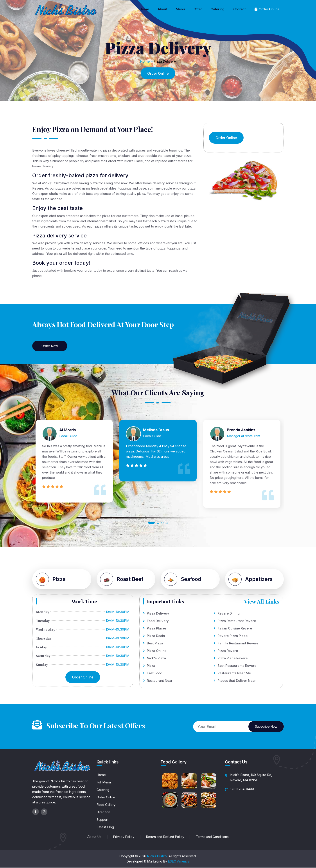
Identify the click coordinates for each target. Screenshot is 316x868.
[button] (151, 523)
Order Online (267, 9)
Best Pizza (153, 644)
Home (144, 9)
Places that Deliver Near (235, 681)
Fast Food (153, 674)
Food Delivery (156, 621)
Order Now (50, 346)
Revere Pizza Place (231, 636)
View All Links (262, 601)
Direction (103, 813)
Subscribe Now (266, 727)
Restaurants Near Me (232, 674)
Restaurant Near (158, 681)
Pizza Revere (226, 651)
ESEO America (179, 862)
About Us (94, 837)
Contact (240, 9)
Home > (146, 61)
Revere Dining (227, 614)
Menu (180, 9)
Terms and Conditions (212, 837)
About (162, 9)
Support (102, 820)
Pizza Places (155, 629)
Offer (198, 9)
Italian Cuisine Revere (233, 629)
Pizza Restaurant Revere (235, 621)
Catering (218, 9)
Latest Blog (105, 827)
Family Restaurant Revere (236, 644)
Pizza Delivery (156, 614)
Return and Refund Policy (165, 837)
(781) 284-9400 (242, 789)
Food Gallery (106, 805)
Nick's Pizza (154, 659)
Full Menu (104, 783)
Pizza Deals (154, 636)
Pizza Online (155, 651)
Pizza (149, 666)
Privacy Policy (124, 837)
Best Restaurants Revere (235, 666)
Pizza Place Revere (231, 659)
